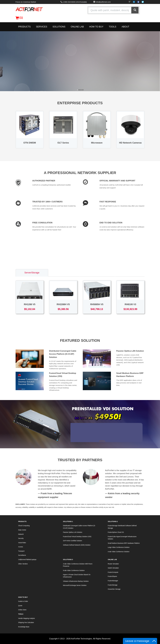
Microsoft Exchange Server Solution (75, 585)
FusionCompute (113, 572)
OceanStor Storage (114, 589)
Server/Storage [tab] (32, 273)
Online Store (22, 610)
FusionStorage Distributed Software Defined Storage (122, 527)
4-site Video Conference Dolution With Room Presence (78, 565)
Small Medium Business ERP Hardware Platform (124, 543)
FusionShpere (112, 576)
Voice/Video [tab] (130, 273)
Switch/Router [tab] (64, 273)
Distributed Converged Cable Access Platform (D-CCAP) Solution (63, 354)
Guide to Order (23, 601)
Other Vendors (23, 564)
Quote (20, 606)
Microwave (97, 143)
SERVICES (42, 27)
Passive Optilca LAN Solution (130, 351)
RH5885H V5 (97, 304)
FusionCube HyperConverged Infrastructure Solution (122, 538)
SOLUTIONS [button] (59, 27)
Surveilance (22, 555)
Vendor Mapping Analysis (27, 618)
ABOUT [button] (126, 27)
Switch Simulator (113, 568)
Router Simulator (113, 564)
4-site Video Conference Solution (119, 552)
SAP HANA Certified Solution (73, 541)
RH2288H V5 (63, 304)
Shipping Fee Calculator (26, 623)
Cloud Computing (24, 526)
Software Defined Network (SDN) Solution (77, 545)
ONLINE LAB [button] (77, 27)
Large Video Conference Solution (119, 547)
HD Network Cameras (130, 143)
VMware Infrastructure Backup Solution (76, 581)
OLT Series (63, 143)
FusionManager (113, 581)
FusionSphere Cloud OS (116, 532)
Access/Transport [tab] (97, 273)
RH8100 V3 (130, 304)
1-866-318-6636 (69, 2)
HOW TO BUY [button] (96, 27)
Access (21, 547)
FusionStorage (113, 585)
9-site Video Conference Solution (74, 571)
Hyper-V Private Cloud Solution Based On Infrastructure (77, 576)
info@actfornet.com (103, 2)
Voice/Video (22, 543)
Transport (21, 551)
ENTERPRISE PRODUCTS (80, 103)
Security (21, 538)
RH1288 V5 (30, 304)
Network (21, 534)
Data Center (22, 530)
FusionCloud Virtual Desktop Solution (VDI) (77, 537)
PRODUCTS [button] (24, 27)
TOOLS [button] (113, 27)
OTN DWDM (30, 143)
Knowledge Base (24, 627)
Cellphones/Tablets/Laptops (27, 560)
